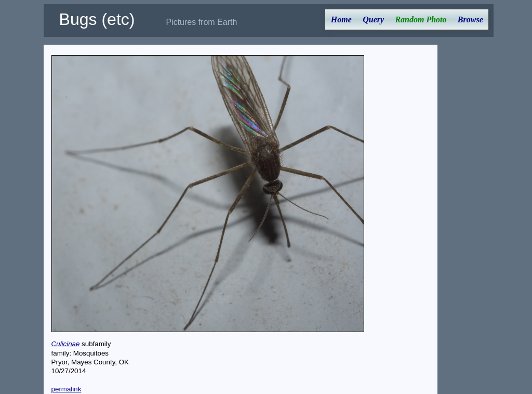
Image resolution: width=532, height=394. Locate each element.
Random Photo (421, 19)
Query (373, 19)
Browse (470, 19)
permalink (66, 389)
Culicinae (66, 344)
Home (341, 19)
